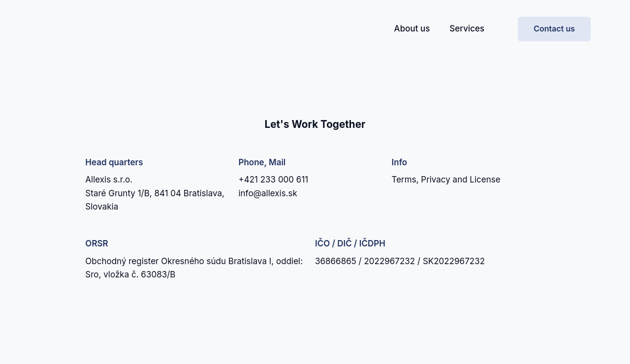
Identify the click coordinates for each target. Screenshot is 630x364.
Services (467, 29)
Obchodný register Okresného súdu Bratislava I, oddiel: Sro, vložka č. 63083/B (194, 268)
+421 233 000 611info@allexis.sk (273, 186)
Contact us (554, 29)
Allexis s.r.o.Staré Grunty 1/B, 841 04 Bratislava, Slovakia (155, 193)
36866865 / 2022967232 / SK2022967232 (400, 261)
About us (412, 29)
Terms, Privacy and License (446, 180)
